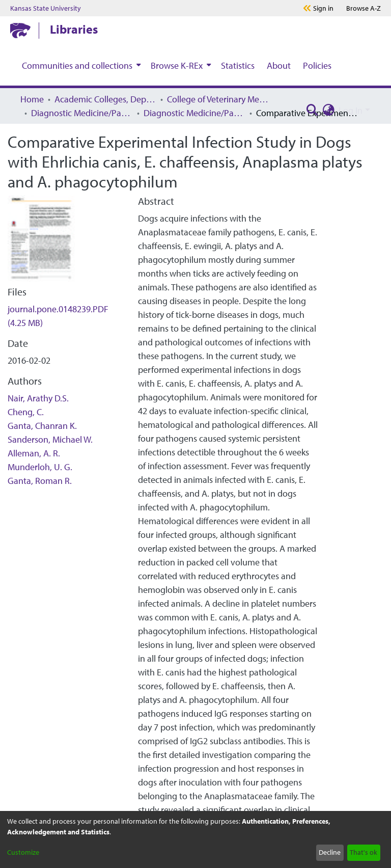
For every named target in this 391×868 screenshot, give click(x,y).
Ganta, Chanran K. (42, 426)
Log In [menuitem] (351, 110)
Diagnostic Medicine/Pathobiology (82, 113)
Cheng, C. (26, 412)
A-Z (364, 8)
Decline (330, 852)
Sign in (323, 8)
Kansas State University (46, 8)
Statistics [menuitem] (238, 65)
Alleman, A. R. (34, 453)
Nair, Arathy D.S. (38, 398)
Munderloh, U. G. (40, 467)
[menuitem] (80, 65)
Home (32, 99)
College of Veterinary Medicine (218, 99)
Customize (23, 852)
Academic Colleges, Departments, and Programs (105, 99)
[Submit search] (312, 110)
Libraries (74, 29)
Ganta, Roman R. (40, 481)
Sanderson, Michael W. (50, 439)
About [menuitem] (279, 65)
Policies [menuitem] (317, 65)
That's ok (364, 852)
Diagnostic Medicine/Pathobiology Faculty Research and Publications (194, 113)
